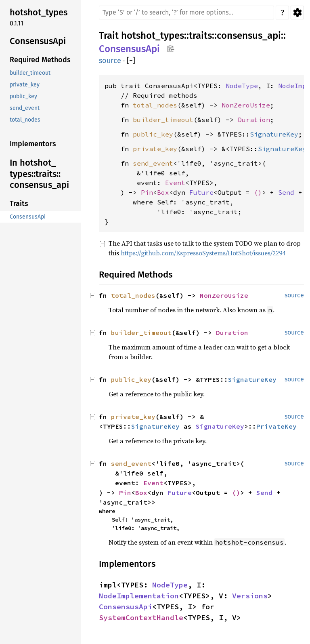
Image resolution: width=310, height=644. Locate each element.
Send (286, 192)
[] (131, 61)
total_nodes (155, 105)
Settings (297, 13)
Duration (254, 120)
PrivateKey (276, 426)
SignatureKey (274, 134)
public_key (153, 134)
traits (200, 36)
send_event (153, 163)
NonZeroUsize (246, 105)
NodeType (242, 86)
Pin (147, 192)
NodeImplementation (139, 596)
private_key (155, 149)
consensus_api (249, 36)
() (258, 192)
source (110, 61)
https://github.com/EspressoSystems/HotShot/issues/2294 (203, 253)
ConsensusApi (129, 49)
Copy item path (171, 48)
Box (163, 192)
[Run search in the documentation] (186, 13)
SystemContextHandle (141, 618)
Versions (250, 596)
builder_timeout (163, 120)
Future (201, 192)
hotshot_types (153, 36)
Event (175, 183)
